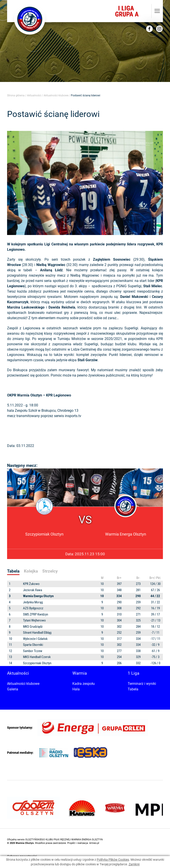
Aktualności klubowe (56, 95)
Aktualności (34, 95)
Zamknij (134, 864)
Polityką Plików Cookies (113, 860)
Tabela (133, 689)
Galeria (13, 689)
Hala (76, 689)
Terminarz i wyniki (142, 684)
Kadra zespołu (84, 684)
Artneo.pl (94, 843)
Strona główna (16, 95)
